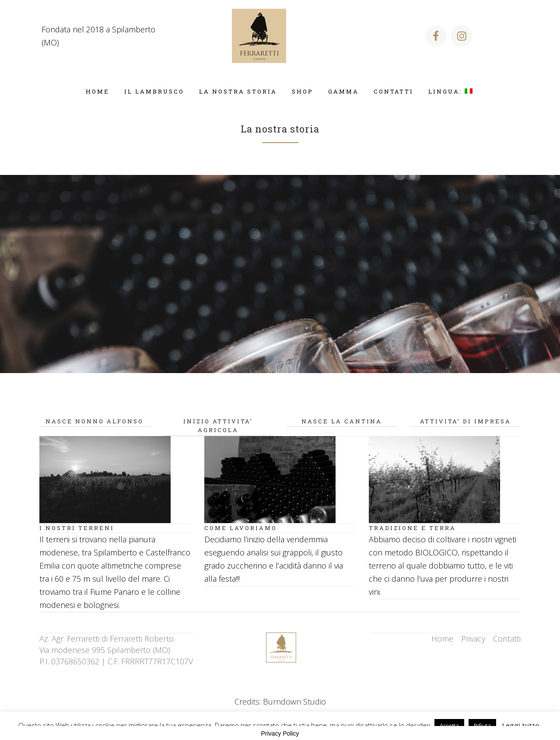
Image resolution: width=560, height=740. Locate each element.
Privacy (473, 639)
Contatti (507, 639)
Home (442, 639)
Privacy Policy (280, 733)
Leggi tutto (521, 725)
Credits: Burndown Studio (280, 702)
